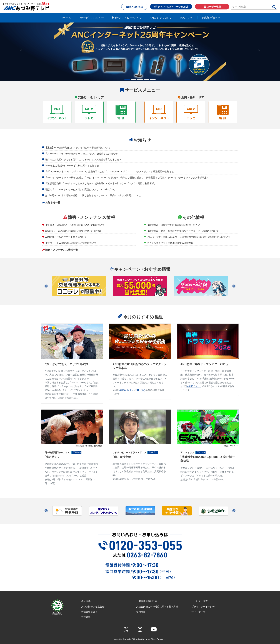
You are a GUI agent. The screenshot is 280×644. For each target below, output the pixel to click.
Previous (46, 286)
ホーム (67, 18)
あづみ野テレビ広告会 (93, 607)
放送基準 (86, 617)
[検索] (274, 7)
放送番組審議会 (89, 612)
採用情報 (141, 612)
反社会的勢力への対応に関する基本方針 (157, 607)
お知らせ (186, 18)
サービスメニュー (92, 18)
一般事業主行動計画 (147, 601)
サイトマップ (198, 612)
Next (234, 286)
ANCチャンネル (160, 18)
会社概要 (86, 601)
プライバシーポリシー (203, 607)
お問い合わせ (211, 18)
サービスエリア (200, 601)
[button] (21, 50)
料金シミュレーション (127, 18)
